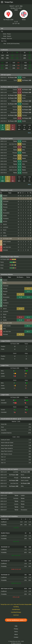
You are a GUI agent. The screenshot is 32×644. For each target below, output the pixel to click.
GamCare (16, 615)
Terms (16, 632)
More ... (30, 133)
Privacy (16, 629)
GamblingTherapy (16, 612)
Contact (16, 637)
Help (16, 626)
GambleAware (16, 609)
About (16, 634)
